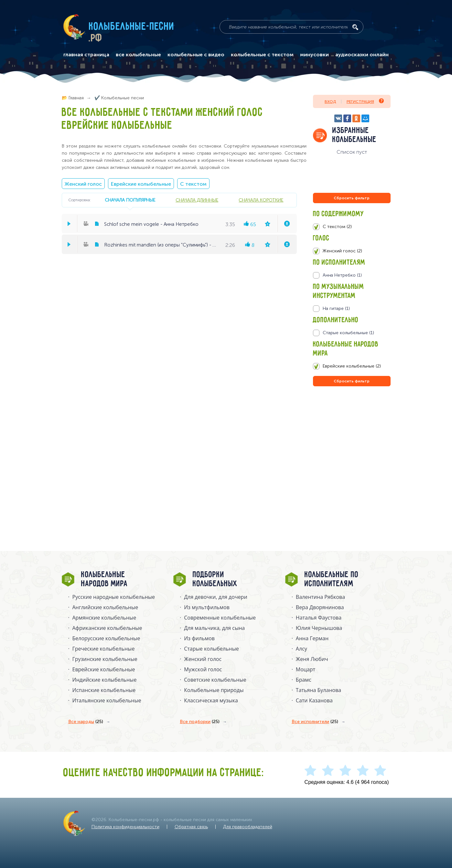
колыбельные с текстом (262, 55)
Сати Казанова (314, 700)
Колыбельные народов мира (104, 579)
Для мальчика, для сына (214, 628)
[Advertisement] (352, 457)
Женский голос (83, 184)
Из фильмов (199, 638)
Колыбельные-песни (132, 27)
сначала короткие (261, 200)
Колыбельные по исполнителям (332, 579)
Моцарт (306, 669)
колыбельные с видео (196, 55)
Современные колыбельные (220, 618)
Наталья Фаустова (319, 618)
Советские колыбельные (215, 680)
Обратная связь (191, 827)
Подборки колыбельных (215, 579)
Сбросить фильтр (352, 198)
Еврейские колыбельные (141, 184)
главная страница (86, 55)
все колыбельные (138, 55)
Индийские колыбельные (105, 680)
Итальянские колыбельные (107, 700)
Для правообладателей (248, 827)
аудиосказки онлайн (362, 55)
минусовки (314, 55)
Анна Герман (312, 638)
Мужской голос (203, 669)
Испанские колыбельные (104, 690)
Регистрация (365, 101)
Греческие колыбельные (104, 649)
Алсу (301, 649)
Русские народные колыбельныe (114, 597)
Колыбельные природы (214, 690)
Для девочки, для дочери (215, 597)
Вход (330, 102)
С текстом (193, 184)
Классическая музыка (211, 700)
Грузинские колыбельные (105, 659)
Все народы (86, 722)
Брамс (304, 680)
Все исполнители (315, 722)
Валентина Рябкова (320, 597)
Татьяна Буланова (318, 690)
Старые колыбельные (211, 649)
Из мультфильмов (207, 607)
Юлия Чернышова (319, 628)
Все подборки (200, 722)
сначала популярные (130, 200)
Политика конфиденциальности (125, 827)
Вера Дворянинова (320, 607)
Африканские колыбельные (107, 628)
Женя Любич (312, 659)
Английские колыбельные (105, 607)
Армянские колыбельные (104, 618)
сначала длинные (197, 200)
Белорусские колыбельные (106, 638)
